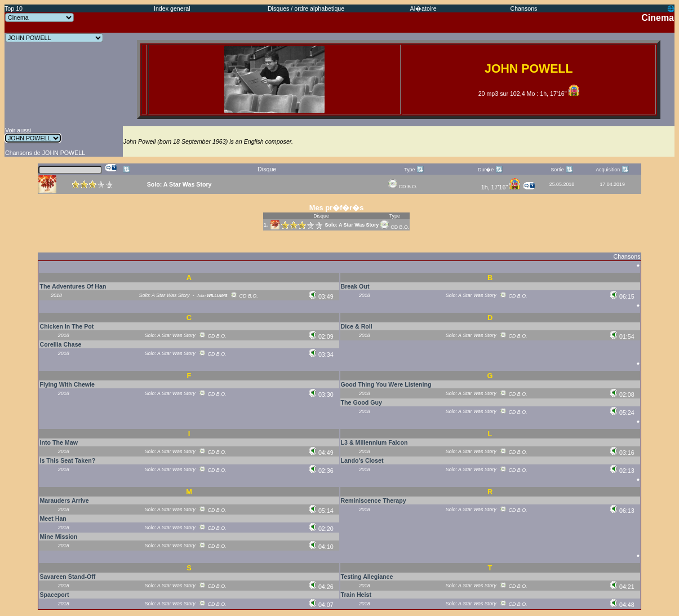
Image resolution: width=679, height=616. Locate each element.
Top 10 (14, 8)
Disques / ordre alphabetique (306, 8)
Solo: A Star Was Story (352, 225)
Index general (172, 8)
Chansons (523, 8)
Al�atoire (423, 8)
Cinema (658, 18)
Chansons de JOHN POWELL (45, 153)
